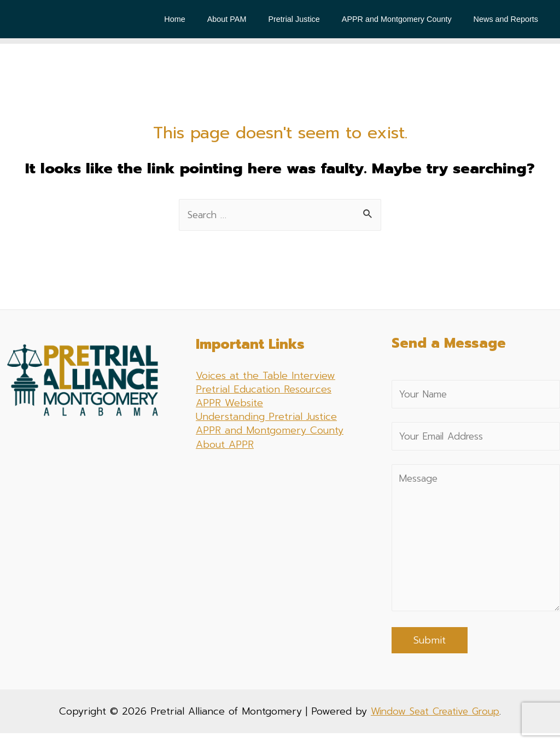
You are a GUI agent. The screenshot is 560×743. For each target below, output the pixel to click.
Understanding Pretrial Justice (266, 417)
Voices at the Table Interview (266, 376)
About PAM (248, 19)
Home (202, 19)
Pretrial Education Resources (264, 390)
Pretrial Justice (310, 19)
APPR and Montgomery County (406, 19)
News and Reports (509, 19)
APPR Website (229, 403)
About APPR (225, 445)
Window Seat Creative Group (435, 721)
